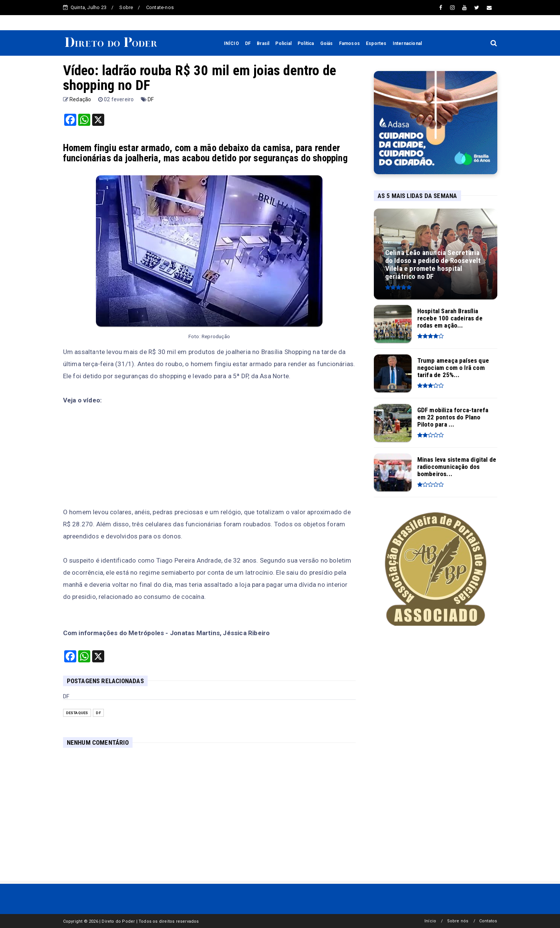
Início (430, 921)
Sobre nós (458, 921)
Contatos (488, 921)
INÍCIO (231, 43)
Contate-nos (160, 7)
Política (306, 43)
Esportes (376, 43)
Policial (283, 43)
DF (248, 43)
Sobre (126, 7)
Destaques (77, 713)
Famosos (349, 43)
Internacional (407, 43)
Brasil (263, 43)
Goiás (327, 43)
